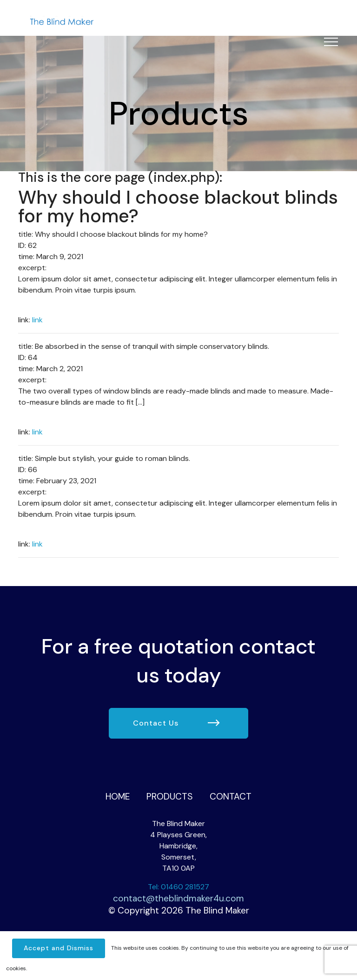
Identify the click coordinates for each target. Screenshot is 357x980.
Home (118, 797)
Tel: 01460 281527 (178, 887)
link (37, 320)
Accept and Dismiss (59, 948)
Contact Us (177, 724)
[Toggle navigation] (331, 41)
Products (170, 797)
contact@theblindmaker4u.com (178, 898)
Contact (231, 797)
